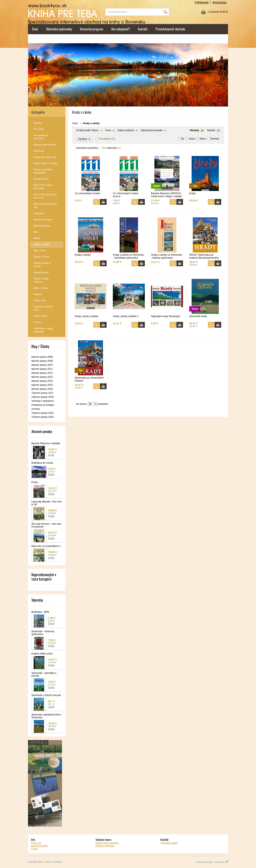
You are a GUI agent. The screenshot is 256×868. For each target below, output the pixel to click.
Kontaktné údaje (169, 843)
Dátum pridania (126, 130)
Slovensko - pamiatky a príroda (44, 674)
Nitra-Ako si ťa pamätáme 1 (46, 546)
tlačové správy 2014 (42, 381)
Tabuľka (211, 130)
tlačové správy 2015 (42, 385)
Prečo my (36, 843)
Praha (35, 482)
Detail (51, 455)
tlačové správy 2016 (42, 389)
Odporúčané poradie (151, 130)
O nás (34, 849)
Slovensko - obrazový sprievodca (43, 633)
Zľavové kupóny (39, 846)
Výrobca (84, 139)
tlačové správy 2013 (42, 377)
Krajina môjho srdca (42, 654)
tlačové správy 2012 (42, 373)
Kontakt (143, 29)
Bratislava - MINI (40, 612)
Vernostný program (91, 29)
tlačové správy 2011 (42, 369)
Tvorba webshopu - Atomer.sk (212, 862)
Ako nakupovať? (121, 29)
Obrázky (194, 130)
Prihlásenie (202, 2)
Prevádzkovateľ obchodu (170, 29)
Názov (95, 130)
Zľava (203, 139)
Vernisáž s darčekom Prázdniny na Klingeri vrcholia (43, 405)
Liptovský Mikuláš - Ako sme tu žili (46, 503)
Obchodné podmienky (59, 29)
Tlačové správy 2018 (42, 397)
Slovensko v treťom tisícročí (46, 695)
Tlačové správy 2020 (42, 417)
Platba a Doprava (105, 846)
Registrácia (219, 2)
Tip (182, 139)
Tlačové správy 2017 (42, 393)
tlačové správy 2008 (42, 357)
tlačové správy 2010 (42, 365)
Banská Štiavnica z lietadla (46, 443)
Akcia (192, 139)
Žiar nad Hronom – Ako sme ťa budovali (46, 525)
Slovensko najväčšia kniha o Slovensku (46, 716)
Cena (108, 130)
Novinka (215, 139)
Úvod (35, 29)
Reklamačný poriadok (107, 843)
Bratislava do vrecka (42, 463)
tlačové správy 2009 (42, 361)
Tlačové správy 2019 (42, 413)
